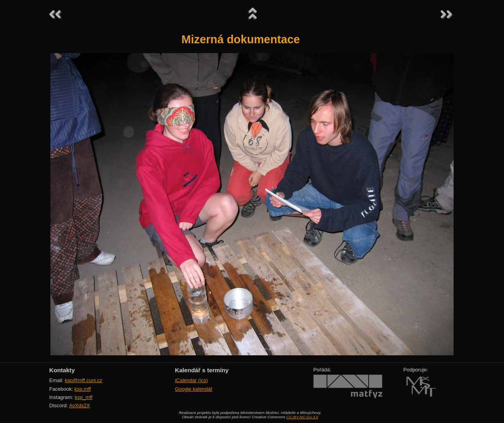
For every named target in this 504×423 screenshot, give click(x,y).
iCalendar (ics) (191, 380)
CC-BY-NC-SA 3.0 (302, 417)
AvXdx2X (79, 405)
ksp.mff (83, 389)
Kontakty (62, 370)
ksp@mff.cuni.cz (84, 380)
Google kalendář (194, 389)
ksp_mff (84, 397)
